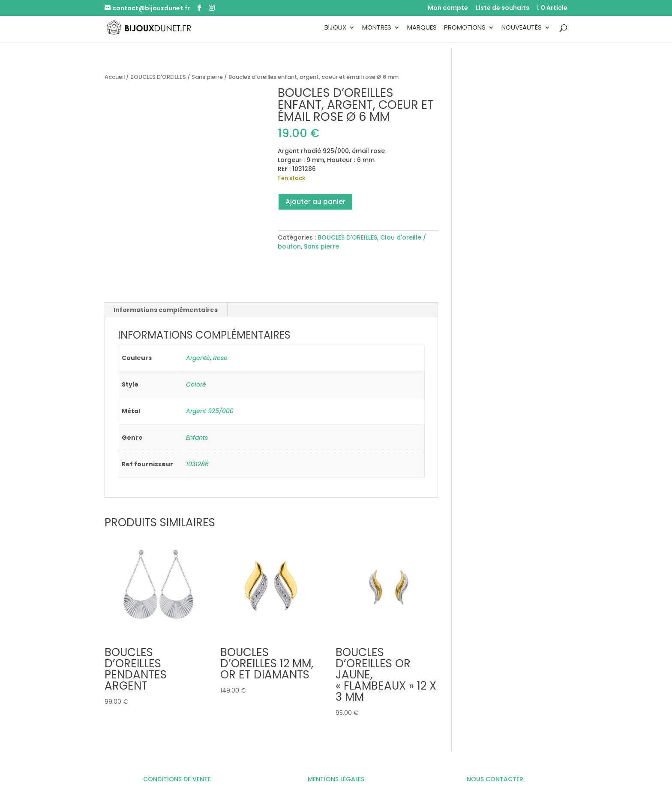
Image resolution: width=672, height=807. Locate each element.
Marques (422, 28)
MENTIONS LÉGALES (336, 779)
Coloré (196, 384)
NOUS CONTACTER (495, 779)
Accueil (115, 77)
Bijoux (335, 28)
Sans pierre (207, 77)
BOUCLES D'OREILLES (158, 77)
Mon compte (448, 8)
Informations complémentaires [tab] (166, 310)
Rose (220, 358)
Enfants (197, 438)
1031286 (197, 464)
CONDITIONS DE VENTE (177, 779)
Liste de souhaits (502, 8)
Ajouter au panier (315, 202)
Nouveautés (522, 28)
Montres (377, 28)
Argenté (198, 358)
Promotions (465, 28)
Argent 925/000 (210, 411)
